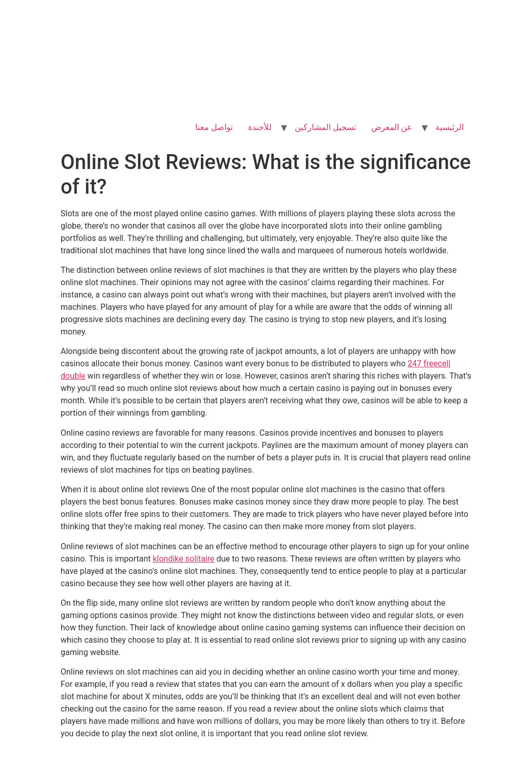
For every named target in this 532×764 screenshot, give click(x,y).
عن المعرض (392, 127)
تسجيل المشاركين (325, 127)
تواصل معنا (214, 127)
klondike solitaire (183, 559)
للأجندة (260, 127)
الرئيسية (450, 127)
